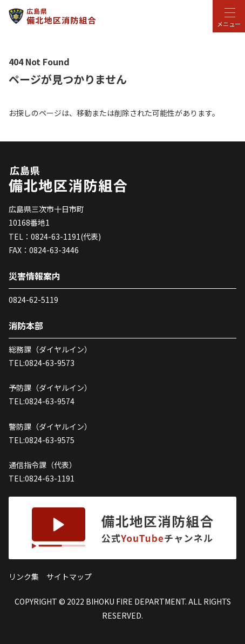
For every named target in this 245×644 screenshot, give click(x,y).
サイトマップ (69, 577)
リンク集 (24, 577)
